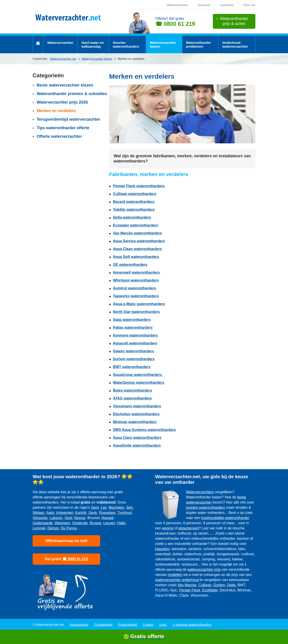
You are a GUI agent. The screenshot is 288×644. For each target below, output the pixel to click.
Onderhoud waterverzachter (235, 44)
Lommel (39, 528)
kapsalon (162, 549)
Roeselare (107, 513)
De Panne (69, 528)
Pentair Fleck (190, 590)
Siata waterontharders (132, 320)
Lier (104, 507)
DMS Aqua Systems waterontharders (144, 430)
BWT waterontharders (132, 367)
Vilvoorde (40, 518)
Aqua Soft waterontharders (136, 257)
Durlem (219, 585)
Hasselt (107, 518)
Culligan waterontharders (135, 194)
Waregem (62, 523)
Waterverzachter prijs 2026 (62, 102)
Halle (121, 523)
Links (163, 625)
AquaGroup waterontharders (137, 375)
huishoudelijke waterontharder (225, 518)
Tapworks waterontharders (136, 296)
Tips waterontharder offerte (63, 128)
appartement (189, 528)
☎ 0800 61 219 (175, 24)
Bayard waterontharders (134, 202)
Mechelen (116, 507)
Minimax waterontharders (135, 422)
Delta (231, 585)
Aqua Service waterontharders (139, 241)
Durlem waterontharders (134, 359)
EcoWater (210, 590)
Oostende (80, 523)
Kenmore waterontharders (135, 335)
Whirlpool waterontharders (136, 280)
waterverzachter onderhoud (177, 580)
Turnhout (125, 513)
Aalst (50, 513)
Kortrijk (81, 513)
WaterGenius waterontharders (139, 383)
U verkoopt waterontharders (192, 625)
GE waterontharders (130, 265)
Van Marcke (187, 585)
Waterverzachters (200, 492)
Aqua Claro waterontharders (137, 438)
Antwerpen (65, 513)
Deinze (53, 528)
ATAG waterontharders (132, 398)
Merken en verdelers (56, 111)
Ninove (80, 518)
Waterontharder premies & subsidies (72, 94)
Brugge (96, 523)
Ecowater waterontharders (136, 225)
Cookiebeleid (103, 625)
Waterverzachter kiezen (163, 44)
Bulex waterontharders (132, 390)
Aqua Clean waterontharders (137, 249)
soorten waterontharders (206, 507)
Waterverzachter (177, 5)
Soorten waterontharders (126, 44)
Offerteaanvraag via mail (66, 541)
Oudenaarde (43, 523)
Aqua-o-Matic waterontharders (139, 304)
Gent (95, 507)
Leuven (109, 523)
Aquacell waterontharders (135, 343)
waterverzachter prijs (204, 570)
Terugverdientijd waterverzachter (68, 119)
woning (168, 528)
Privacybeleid (127, 625)
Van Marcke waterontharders (137, 233)
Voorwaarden (79, 625)
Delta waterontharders (132, 217)
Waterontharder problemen (199, 44)
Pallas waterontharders (133, 328)
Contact (148, 625)
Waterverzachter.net (63, 59)
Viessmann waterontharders (137, 406)
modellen (175, 575)
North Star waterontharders (136, 312)
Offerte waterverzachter (59, 136)
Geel (68, 518)
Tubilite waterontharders (134, 210)
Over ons (249, 5)
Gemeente (227, 5)
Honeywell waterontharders (136, 272)
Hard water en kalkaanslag (93, 44)
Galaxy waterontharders (133, 351)
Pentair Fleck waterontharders (139, 186)
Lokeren (56, 518)
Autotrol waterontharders (135, 288)
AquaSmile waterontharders (137, 445)
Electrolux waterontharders (136, 414)
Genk (93, 513)
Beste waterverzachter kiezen (65, 85)
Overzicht (204, 5)
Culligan (205, 585)
